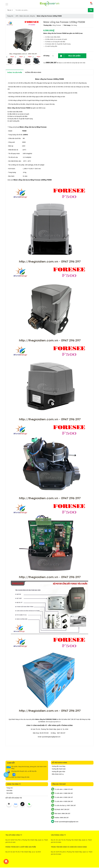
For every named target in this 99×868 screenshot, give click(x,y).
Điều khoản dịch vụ (58, 774)
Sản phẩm (10, 793)
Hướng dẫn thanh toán (59, 769)
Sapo (57, 863)
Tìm (91, 10)
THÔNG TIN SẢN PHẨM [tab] (15, 72)
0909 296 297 (51, 63)
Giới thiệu (9, 790)
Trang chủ (10, 788)
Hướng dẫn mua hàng (59, 766)
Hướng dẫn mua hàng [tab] (33, 72)
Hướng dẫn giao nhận (59, 772)
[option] (10, 60)
